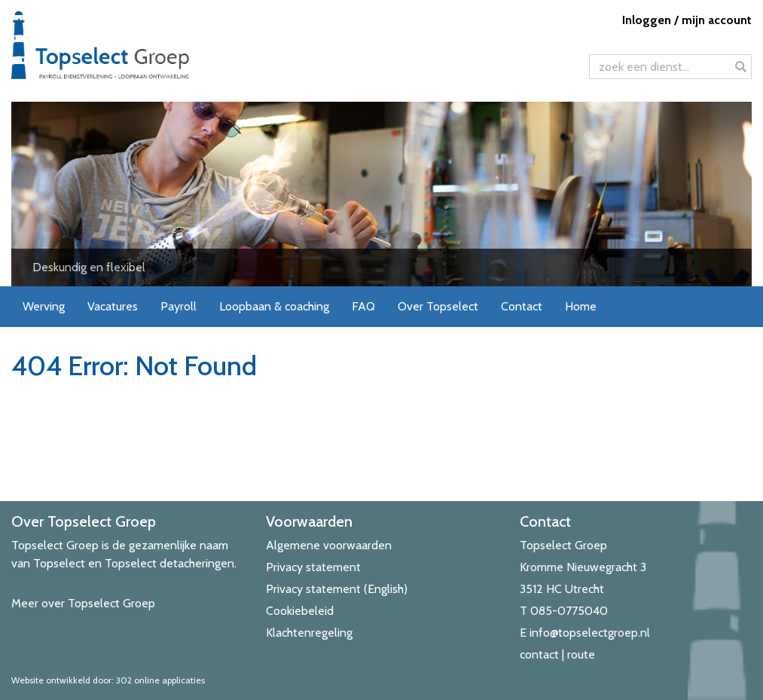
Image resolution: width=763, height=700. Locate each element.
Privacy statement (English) (337, 589)
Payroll (179, 306)
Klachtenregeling (309, 633)
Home (581, 306)
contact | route (557, 654)
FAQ (363, 306)
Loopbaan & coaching (274, 306)
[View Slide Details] (381, 194)
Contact (522, 306)
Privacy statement (313, 567)
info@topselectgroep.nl (590, 633)
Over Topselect (438, 306)
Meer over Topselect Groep (83, 603)
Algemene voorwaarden (329, 545)
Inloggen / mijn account (687, 20)
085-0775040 (569, 611)
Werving (44, 306)
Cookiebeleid (300, 611)
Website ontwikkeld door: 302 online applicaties (108, 680)
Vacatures (113, 306)
